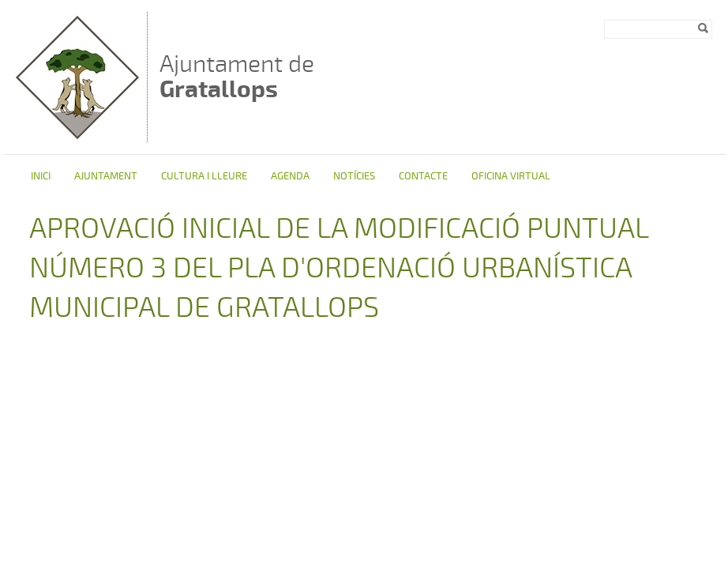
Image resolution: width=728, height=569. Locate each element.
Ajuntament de (237, 76)
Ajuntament (106, 176)
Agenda (290, 176)
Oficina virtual (511, 176)
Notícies (354, 176)
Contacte (423, 176)
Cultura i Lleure (204, 176)
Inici (41, 176)
